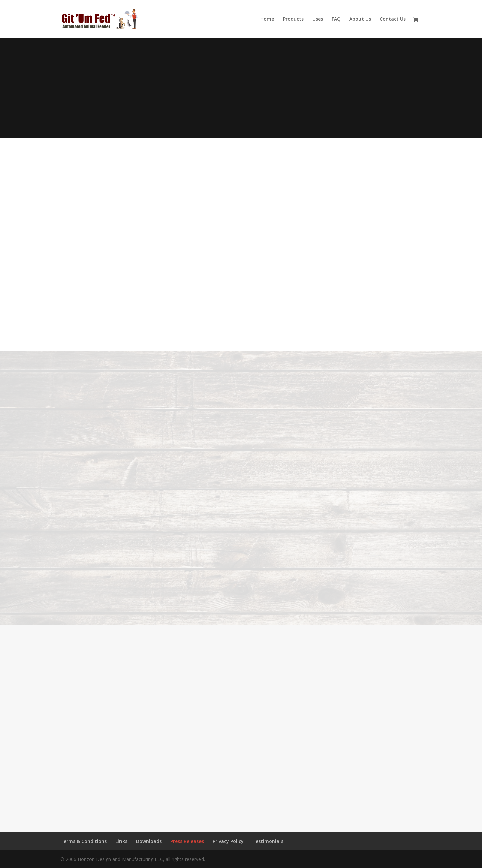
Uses (318, 19)
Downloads (149, 841)
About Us (360, 19)
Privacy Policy (228, 841)
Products (293, 19)
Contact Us (393, 19)
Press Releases (187, 841)
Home (267, 19)
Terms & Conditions (84, 841)
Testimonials (268, 841)
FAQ (336, 19)
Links (121, 841)
